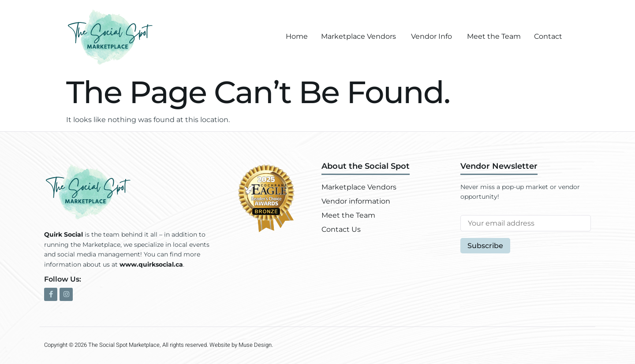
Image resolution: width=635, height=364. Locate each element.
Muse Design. (256, 345)
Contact (548, 36)
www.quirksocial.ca (151, 264)
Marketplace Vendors (359, 36)
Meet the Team (494, 36)
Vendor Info (431, 36)
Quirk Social (63, 234)
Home (297, 36)
